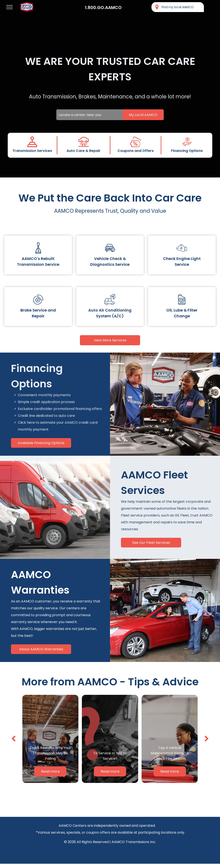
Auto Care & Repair (84, 151)
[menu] (9, 7)
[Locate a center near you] (110, 115)
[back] (13, 739)
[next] (207, 739)
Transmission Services (32, 151)
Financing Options (187, 151)
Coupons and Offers (136, 151)
